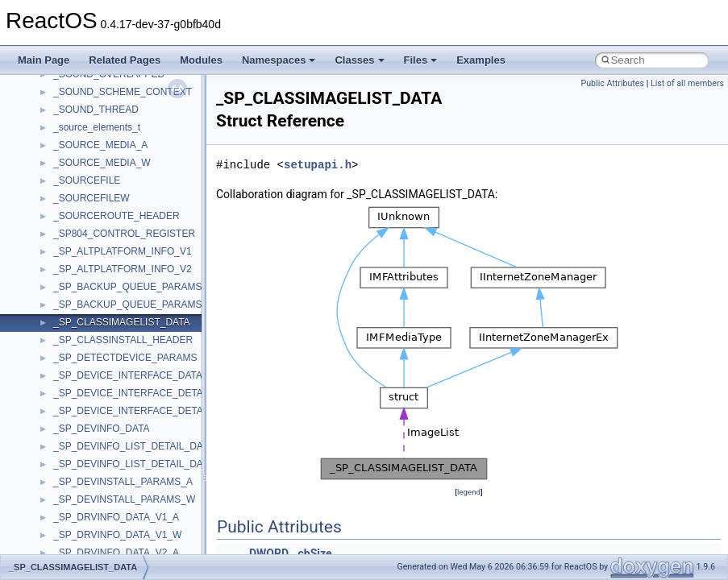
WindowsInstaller (90, 415)
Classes (359, 60)
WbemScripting (86, 397)
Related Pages (125, 60)
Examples (481, 60)
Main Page (44, 60)
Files (421, 60)
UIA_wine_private (91, 291)
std (60, 114)
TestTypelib (77, 184)
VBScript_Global (89, 326)
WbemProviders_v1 (96, 379)
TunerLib (72, 238)
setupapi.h (318, 165)
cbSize (315, 553)
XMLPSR (73, 486)
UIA (61, 273)
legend (469, 492)
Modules (201, 60)
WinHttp (71, 433)
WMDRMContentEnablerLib (113, 450)
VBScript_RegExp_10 (100, 344)
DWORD (269, 553)
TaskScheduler (85, 167)
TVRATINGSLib (87, 255)
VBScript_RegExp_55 (100, 362)
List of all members (687, 83)
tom (61, 220)
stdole (66, 131)
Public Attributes (612, 83)
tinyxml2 (71, 202)
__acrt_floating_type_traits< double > (133, 521)
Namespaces (279, 60)
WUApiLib (75, 468)
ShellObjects (80, 96)
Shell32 (69, 78)
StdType (71, 149)
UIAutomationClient (95, 309)
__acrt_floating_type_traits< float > (127, 539)
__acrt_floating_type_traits (110, 503)
